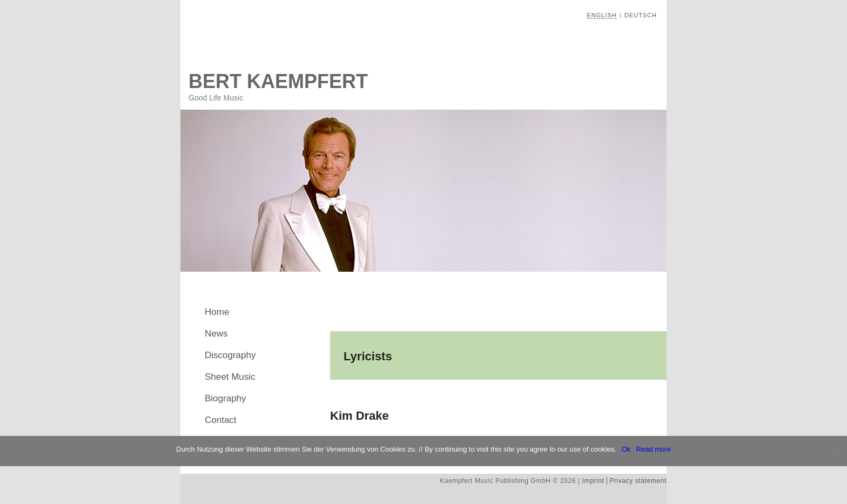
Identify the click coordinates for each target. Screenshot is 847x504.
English (601, 15)
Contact (221, 420)
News (216, 334)
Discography (230, 355)
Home (217, 312)
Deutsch (641, 15)
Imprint (593, 481)
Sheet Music (230, 377)
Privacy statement (638, 481)
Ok (626, 449)
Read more (654, 449)
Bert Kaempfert (278, 81)
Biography (226, 398)
